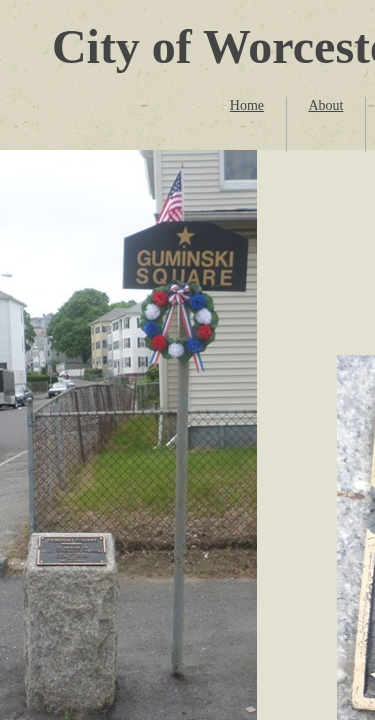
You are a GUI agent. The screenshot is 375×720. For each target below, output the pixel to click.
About (325, 105)
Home (247, 105)
